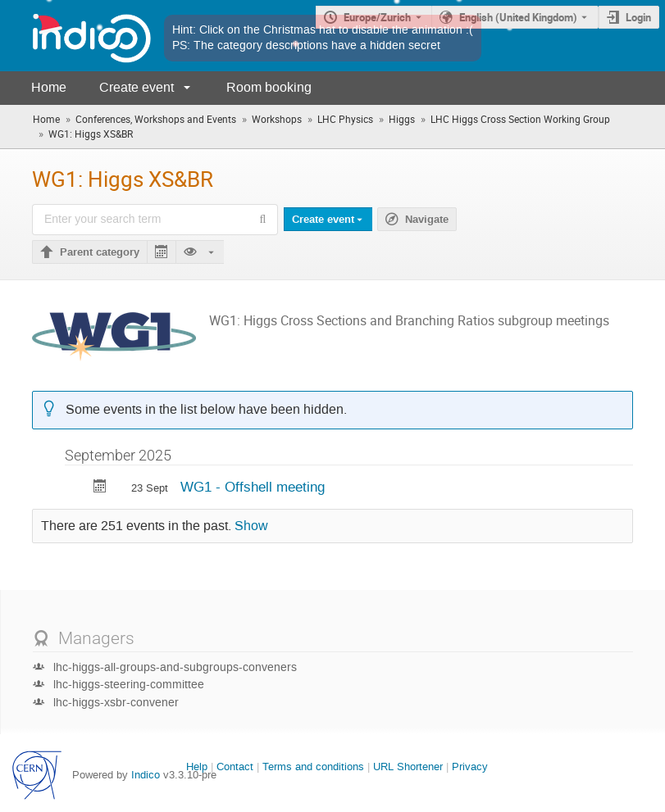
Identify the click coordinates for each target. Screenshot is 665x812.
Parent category (100, 252)
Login (638, 17)
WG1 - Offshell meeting (253, 487)
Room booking (269, 87)
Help (197, 767)
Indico (146, 775)
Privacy (470, 767)
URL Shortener (408, 767)
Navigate (427, 220)
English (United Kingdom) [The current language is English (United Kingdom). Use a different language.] (518, 17)
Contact (235, 767)
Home (49, 87)
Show (251, 526)
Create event (137, 87)
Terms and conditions (313, 767)
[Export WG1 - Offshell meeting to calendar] (100, 488)
